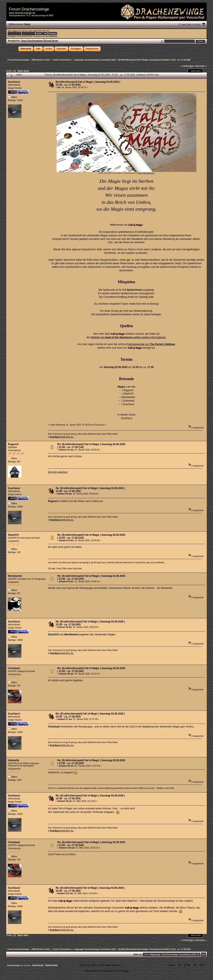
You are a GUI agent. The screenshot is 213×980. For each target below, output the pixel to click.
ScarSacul (14, 82)
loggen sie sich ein (20, 31)
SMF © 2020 (98, 965)
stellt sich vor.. (62, 437)
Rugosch (13, 444)
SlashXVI (13, 535)
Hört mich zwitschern (58, 472)
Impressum (38, 965)
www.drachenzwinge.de (22, 13)
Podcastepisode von (151, 344)
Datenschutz (51, 965)
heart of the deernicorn (146, 173)
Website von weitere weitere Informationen (128, 337)
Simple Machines (113, 965)
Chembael (14, 668)
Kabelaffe (14, 760)
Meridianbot (15, 576)
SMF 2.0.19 (85, 965)
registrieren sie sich (41, 31)
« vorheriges (187, 66)
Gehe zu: (138, 954)
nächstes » (201, 66)
